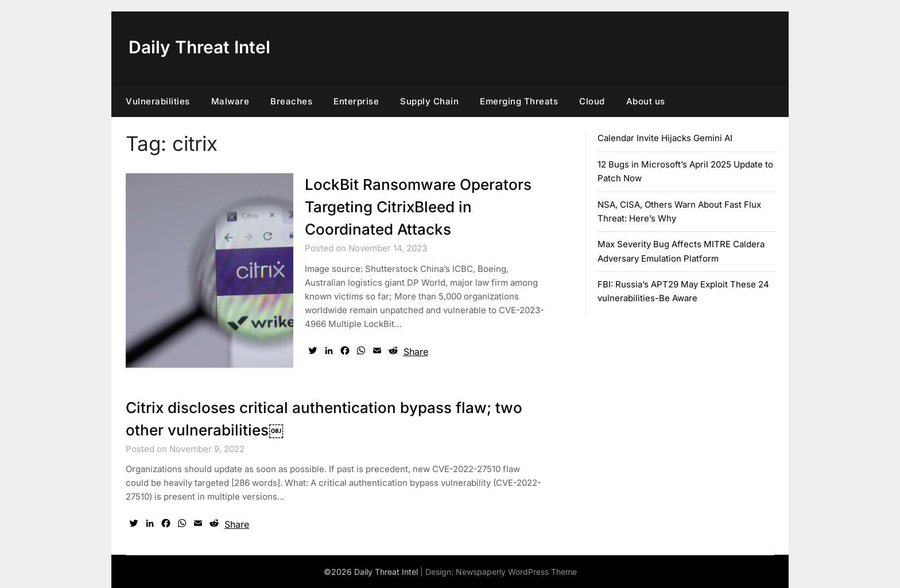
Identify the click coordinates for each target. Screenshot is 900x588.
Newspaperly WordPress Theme (516, 572)
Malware (230, 101)
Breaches (291, 101)
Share (416, 352)
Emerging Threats (519, 101)
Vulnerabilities (158, 101)
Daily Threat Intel (199, 47)
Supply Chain (429, 101)
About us (646, 101)
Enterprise (356, 101)
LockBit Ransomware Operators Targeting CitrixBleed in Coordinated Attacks (418, 207)
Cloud (592, 101)
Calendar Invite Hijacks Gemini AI (665, 138)
